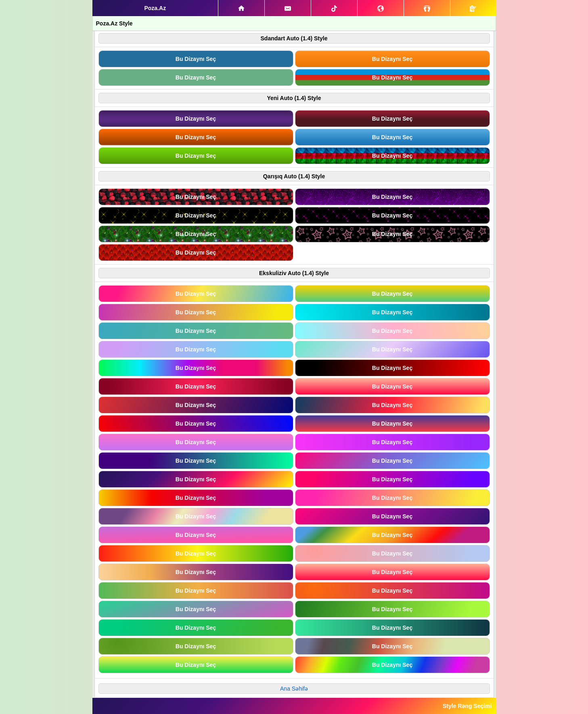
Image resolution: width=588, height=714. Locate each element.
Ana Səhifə (294, 689)
